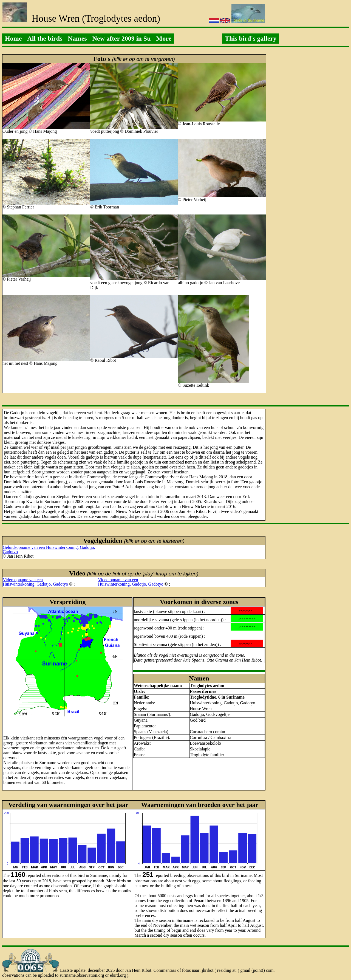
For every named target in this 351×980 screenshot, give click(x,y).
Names (77, 38)
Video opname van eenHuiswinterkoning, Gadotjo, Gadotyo (35, 582)
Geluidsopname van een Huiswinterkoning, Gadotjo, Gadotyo (49, 550)
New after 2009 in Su (122, 38)
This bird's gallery (251, 38)
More (164, 38)
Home (13, 38)
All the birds (45, 38)
